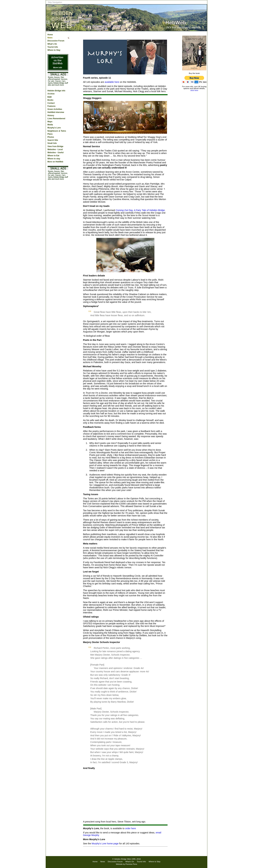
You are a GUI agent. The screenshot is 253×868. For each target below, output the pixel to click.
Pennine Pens (131, 864)
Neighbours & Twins (57, 131)
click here (194, 90)
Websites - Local (55, 149)
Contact (51, 103)
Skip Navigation (55, 2)
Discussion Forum (56, 41)
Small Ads (52, 143)
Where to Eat (53, 156)
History (51, 115)
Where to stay (54, 159)
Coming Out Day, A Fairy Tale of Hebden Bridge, (141, 210)
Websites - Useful (56, 153)
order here (130, 828)
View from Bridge (55, 146)
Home (50, 35)
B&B (50, 97)
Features (51, 106)
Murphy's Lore (54, 128)
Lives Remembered (56, 119)
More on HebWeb (55, 162)
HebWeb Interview (56, 112)
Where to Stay (54, 50)
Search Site (53, 140)
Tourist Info (53, 47)
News (50, 38)
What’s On (52, 44)
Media (50, 125)
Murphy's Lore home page (105, 844)
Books (50, 100)
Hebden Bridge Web (123, 859)
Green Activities (55, 109)
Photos (51, 137)
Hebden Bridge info (56, 91)
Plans (50, 134)
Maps (50, 122)
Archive (51, 94)
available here (112, 82)
